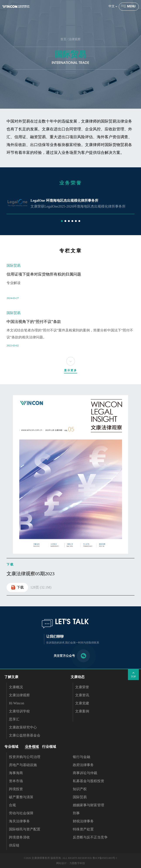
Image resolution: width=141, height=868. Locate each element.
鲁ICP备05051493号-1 (105, 858)
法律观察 (75, 39)
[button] (62, 221)
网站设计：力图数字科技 (71, 863)
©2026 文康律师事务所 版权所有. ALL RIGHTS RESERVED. (58, 858)
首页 (63, 39)
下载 (17, 587)
